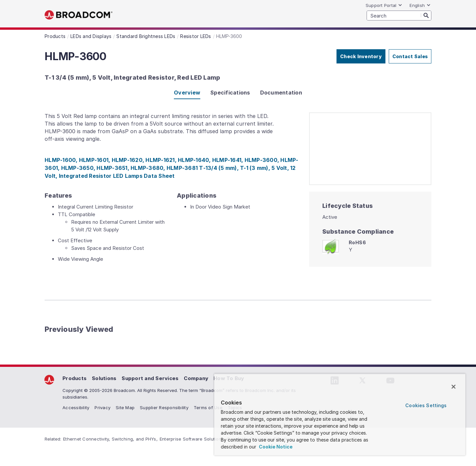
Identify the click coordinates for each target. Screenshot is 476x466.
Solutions (104, 378)
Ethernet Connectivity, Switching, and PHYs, (110, 439)
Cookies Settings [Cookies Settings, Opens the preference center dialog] (426, 405)
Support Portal (384, 5)
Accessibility (76, 408)
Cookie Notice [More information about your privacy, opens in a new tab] (275, 447)
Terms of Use (208, 408)
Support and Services (150, 378)
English (420, 5)
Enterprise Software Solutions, (193, 439)
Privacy (102, 408)
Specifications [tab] (230, 93)
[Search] (426, 15)
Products (75, 378)
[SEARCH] (399, 16)
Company (196, 378)
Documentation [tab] (281, 93)
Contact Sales (410, 56)
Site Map (125, 408)
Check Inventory (361, 56)
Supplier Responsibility (164, 408)
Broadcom (79, 15)
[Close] (454, 387)
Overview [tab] (187, 93)
